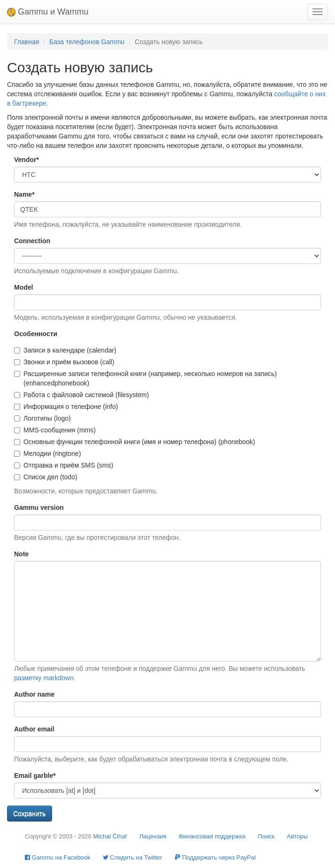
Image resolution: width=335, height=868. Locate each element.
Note (21, 554)
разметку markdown (44, 678)
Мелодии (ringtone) (48, 453)
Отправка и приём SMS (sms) (64, 465)
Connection (32, 241)
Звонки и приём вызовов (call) (64, 362)
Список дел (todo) (46, 477)
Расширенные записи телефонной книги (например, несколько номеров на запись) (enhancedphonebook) (145, 378)
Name (24, 194)
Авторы (297, 836)
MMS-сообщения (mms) (55, 430)
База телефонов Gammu (87, 42)
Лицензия (153, 836)
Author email (34, 729)
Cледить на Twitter (133, 857)
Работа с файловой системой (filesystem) (82, 395)
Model (23, 287)
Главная (27, 42)
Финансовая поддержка (212, 836)
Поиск (266, 836)
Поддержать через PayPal (215, 857)
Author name (34, 694)
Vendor (27, 160)
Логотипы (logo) (42, 418)
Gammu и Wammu (48, 12)
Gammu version (39, 507)
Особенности (36, 334)
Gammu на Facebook (58, 857)
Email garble (35, 776)
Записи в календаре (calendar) (65, 350)
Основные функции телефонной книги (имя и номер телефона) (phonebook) (135, 442)
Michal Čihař (110, 836)
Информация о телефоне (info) (66, 407)
